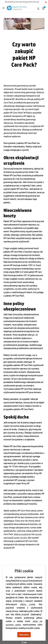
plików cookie (28, 604)
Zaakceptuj (24, 635)
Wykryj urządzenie (22, 534)
